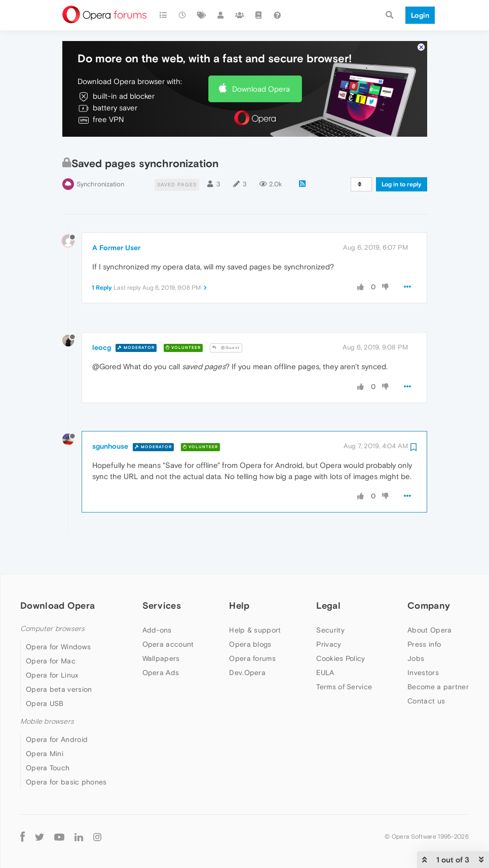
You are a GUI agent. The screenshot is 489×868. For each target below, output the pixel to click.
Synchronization (100, 156)
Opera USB (45, 675)
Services (162, 577)
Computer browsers (52, 600)
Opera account (168, 615)
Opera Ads (161, 644)
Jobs (416, 629)
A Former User (116, 219)
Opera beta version (59, 661)
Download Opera (261, 60)
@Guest (226, 319)
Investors (423, 644)
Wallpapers (161, 629)
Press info (424, 615)
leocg (102, 319)
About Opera (429, 601)
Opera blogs (250, 615)
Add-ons (157, 601)
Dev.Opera (247, 644)
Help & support (255, 601)
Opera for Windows (58, 618)
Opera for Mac (51, 633)
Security (330, 601)
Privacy (329, 615)
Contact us (426, 672)
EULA (325, 644)
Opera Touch (48, 739)
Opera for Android (57, 711)
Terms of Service (344, 658)
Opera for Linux (52, 647)
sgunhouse (110, 418)
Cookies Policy (341, 629)
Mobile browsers (47, 693)
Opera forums (252, 629)
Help (239, 577)
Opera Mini (45, 725)
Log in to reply (402, 156)
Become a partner (438, 658)
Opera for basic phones (66, 754)
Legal (328, 577)
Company (429, 577)
